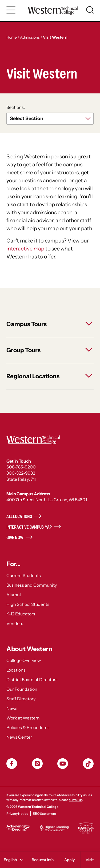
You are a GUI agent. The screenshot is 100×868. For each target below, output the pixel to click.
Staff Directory (21, 699)
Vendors (15, 623)
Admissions (30, 37)
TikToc (88, 764)
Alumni (14, 595)
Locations (16, 670)
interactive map (25, 249)
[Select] (12, 860)
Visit (90, 860)
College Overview (24, 660)
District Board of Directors (32, 680)
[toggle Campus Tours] (50, 324)
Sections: (16, 107)
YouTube (63, 764)
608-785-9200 (21, 467)
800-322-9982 (21, 473)
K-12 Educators (21, 614)
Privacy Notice (17, 814)
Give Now (15, 538)
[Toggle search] (90, 10)
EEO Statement (45, 814)
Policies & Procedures (28, 727)
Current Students (24, 575)
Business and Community (32, 585)
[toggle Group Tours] (50, 350)
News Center (19, 737)
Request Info (43, 860)
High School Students (28, 604)
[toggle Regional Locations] (50, 376)
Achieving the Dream (18, 828)
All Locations (19, 517)
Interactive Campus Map (29, 527)
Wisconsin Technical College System (86, 828)
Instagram (37, 764)
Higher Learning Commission (54, 828)
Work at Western (23, 718)
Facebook (12, 764)
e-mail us (75, 800)
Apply (69, 860)
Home (12, 37)
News (12, 708)
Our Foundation (22, 689)
